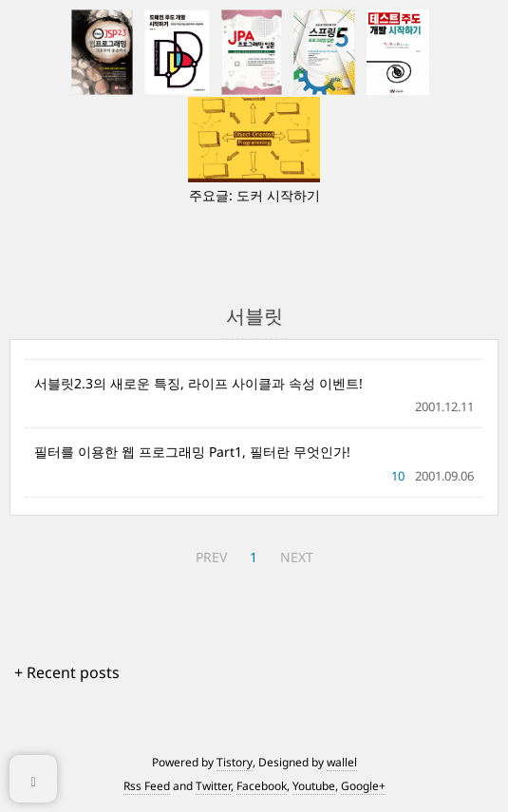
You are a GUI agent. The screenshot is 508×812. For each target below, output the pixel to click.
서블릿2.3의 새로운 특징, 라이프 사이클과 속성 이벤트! (198, 383)
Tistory (235, 762)
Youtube (314, 786)
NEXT (297, 557)
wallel (342, 762)
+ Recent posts (67, 672)
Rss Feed (147, 786)
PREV (211, 557)
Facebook (262, 786)
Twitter (213, 786)
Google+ (363, 786)
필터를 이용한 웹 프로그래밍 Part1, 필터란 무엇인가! (192, 452)
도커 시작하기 (278, 195)
